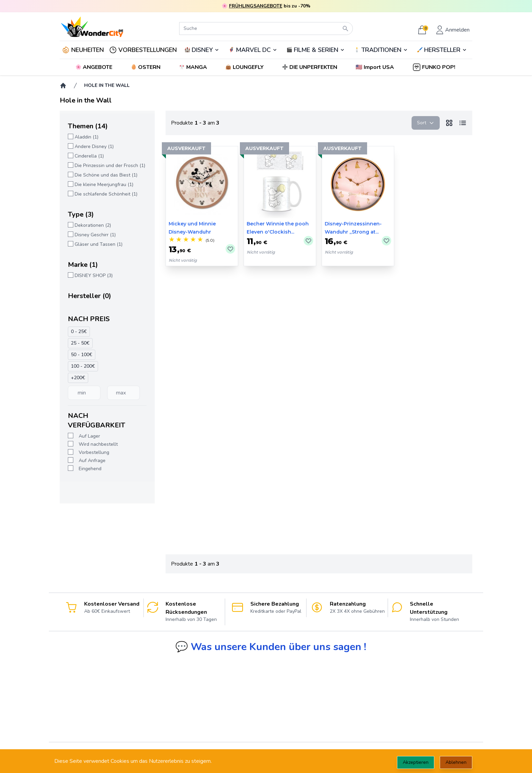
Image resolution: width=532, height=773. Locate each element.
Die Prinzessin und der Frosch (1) (110, 165)
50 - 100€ (82, 355)
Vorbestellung (94, 452)
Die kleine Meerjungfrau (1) (104, 185)
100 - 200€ (83, 366)
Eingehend (90, 469)
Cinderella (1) (89, 156)
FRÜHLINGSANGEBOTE (256, 6)
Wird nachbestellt (98, 444)
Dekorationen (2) (93, 225)
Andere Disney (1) (94, 146)
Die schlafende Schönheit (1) (106, 194)
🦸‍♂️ (253, 50)
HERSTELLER (442, 50)
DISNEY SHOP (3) (94, 275)
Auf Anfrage (92, 461)
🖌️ (442, 50)
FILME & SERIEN (316, 50)
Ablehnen (456, 762)
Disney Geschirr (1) (95, 235)
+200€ (78, 378)
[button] (375, 67)
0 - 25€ (79, 332)
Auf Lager (89, 436)
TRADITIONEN (381, 50)
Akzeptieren (416, 762)
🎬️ (316, 50)
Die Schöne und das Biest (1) (106, 175)
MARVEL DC (253, 50)
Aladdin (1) (87, 137)
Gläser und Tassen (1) (99, 244)
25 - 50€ (80, 343)
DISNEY (202, 50)
